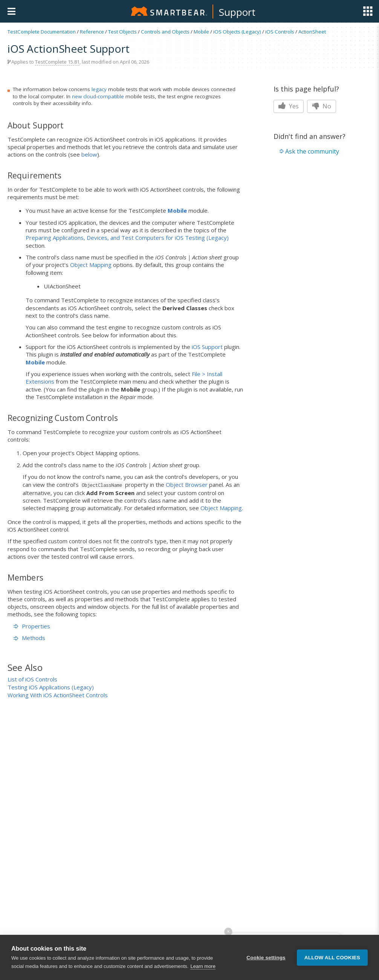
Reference (92, 32)
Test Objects (122, 32)
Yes (289, 106)
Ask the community (312, 151)
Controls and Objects (165, 32)
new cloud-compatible (98, 96)
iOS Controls (280, 32)
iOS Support (207, 347)
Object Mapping (91, 265)
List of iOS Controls (32, 679)
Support (237, 12)
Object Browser (187, 485)
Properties (32, 626)
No (322, 106)
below (89, 154)
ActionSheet (312, 32)
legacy (99, 89)
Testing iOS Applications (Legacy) (51, 687)
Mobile (201, 32)
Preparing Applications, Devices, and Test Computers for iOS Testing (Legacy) (127, 238)
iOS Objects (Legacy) (237, 32)
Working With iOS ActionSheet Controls (58, 695)
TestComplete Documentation (42, 32)
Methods (29, 638)
